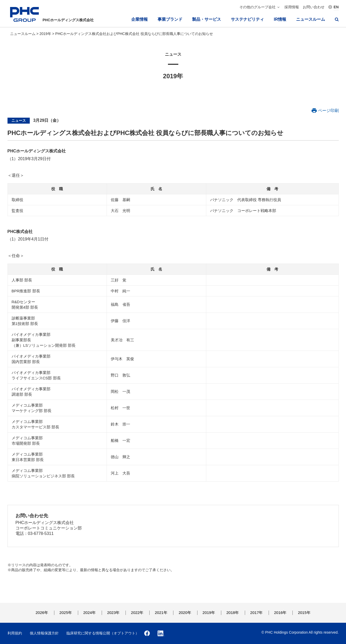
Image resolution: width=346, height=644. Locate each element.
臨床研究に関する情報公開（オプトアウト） (103, 633)
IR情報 (280, 19)
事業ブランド (170, 19)
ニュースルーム (311, 19)
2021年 (161, 613)
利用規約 (15, 633)
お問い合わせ (314, 7)
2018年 (233, 613)
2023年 (113, 613)
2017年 (256, 613)
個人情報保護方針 (44, 633)
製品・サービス (207, 19)
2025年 (66, 613)
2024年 (90, 613)
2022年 (137, 613)
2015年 (304, 613)
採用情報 (292, 7)
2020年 (185, 613)
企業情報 (139, 19)
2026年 (42, 613)
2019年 (46, 34)
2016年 (280, 613)
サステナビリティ (247, 19)
